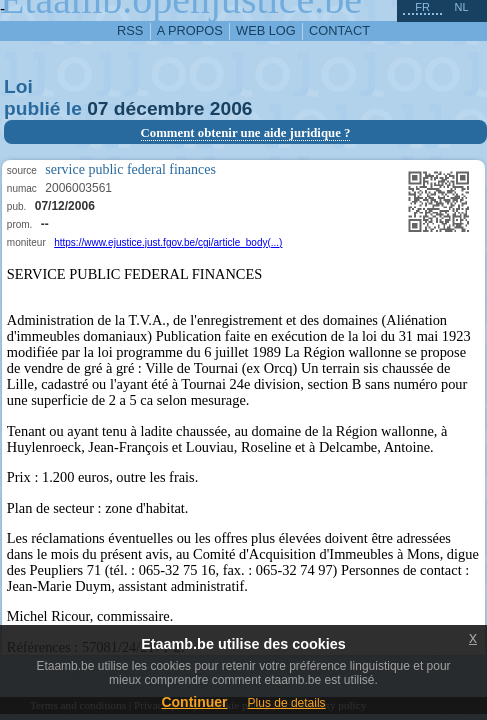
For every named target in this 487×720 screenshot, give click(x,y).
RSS (130, 30)
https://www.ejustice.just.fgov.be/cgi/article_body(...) (168, 242)
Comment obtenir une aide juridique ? (246, 133)
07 (97, 108)
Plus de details (287, 703)
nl (461, 7)
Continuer (194, 702)
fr (422, 7)
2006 (231, 108)
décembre (159, 108)
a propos (190, 30)
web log (266, 30)
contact (339, 30)
